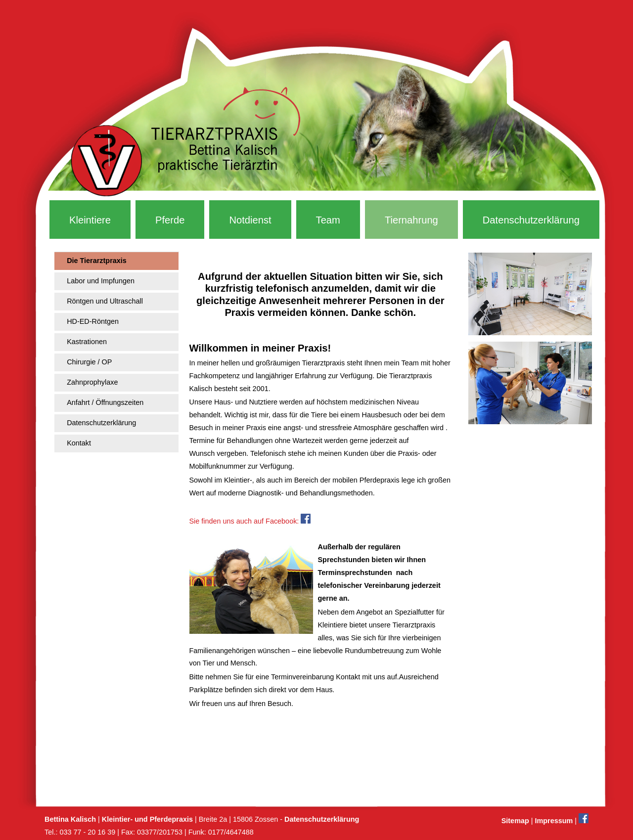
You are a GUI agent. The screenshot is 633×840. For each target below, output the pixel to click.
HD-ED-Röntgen (93, 321)
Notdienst (250, 220)
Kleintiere (90, 220)
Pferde (170, 220)
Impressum (554, 821)
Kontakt (79, 443)
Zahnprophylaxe (92, 382)
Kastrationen (87, 342)
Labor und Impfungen (101, 281)
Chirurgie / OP (89, 362)
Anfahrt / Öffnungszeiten (105, 402)
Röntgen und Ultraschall (105, 301)
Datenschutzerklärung (531, 220)
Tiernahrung (411, 220)
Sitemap (515, 821)
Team (328, 220)
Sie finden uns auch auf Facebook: (250, 521)
